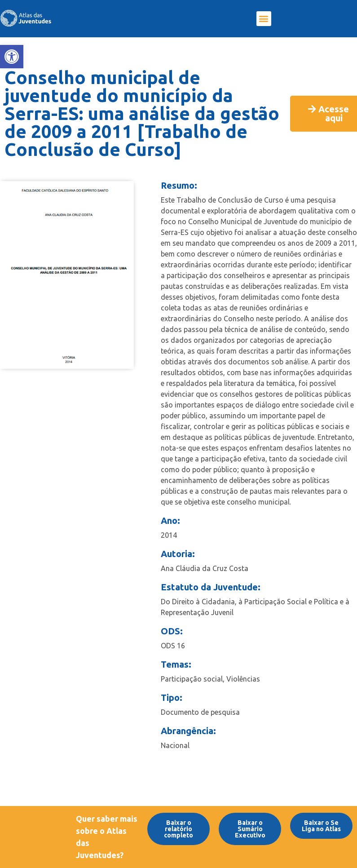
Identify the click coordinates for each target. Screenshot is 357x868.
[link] (12, 57)
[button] (264, 19)
